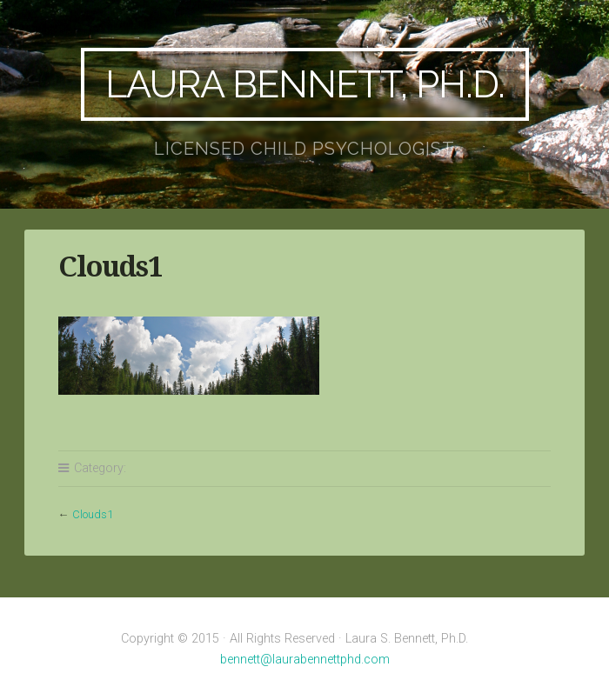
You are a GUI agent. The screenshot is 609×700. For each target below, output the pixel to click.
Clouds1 (93, 514)
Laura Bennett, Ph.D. (305, 84)
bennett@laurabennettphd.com (305, 660)
